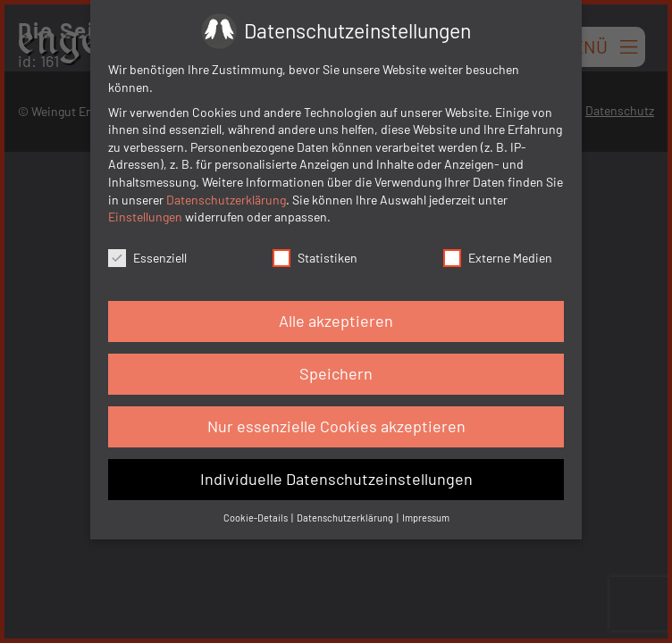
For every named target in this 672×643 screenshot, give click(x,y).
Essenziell (147, 258)
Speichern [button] (336, 373)
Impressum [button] (426, 518)
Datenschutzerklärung (226, 200)
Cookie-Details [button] (256, 518)
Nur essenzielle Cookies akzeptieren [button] (336, 426)
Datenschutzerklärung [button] (346, 518)
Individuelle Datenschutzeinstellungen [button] (336, 479)
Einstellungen (145, 217)
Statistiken (315, 258)
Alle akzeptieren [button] (336, 321)
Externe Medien (498, 258)
